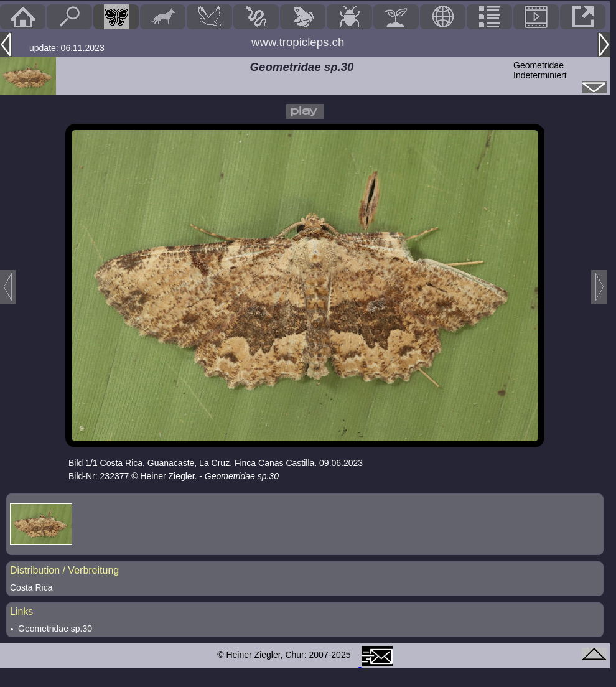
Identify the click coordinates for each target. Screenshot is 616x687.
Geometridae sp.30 (55, 629)
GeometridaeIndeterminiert (540, 70)
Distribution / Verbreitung (64, 570)
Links (21, 611)
